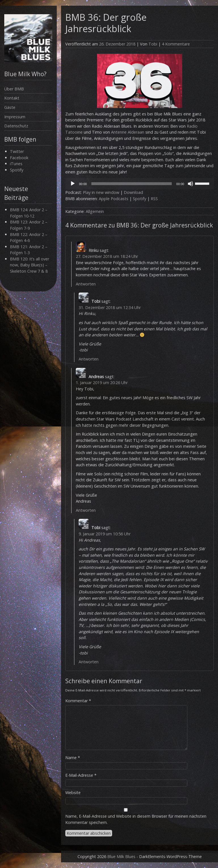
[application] (139, 184)
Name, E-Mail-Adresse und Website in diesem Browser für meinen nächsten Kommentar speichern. (136, 819)
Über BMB (14, 89)
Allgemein (95, 211)
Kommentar (78, 701)
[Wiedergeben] (73, 184)
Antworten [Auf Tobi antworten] (89, 359)
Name (73, 758)
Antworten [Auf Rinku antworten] (86, 284)
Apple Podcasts (114, 199)
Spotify (17, 170)
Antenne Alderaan (128, 132)
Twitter (17, 151)
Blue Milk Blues (121, 856)
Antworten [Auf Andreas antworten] (86, 510)
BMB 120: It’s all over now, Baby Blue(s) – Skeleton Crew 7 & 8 (30, 265)
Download (133, 192)
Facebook (19, 158)
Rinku (94, 250)
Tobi (153, 44)
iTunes (16, 164)
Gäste (10, 107)
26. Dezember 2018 (117, 44)
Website (73, 793)
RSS (154, 199)
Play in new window (101, 192)
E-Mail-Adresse (81, 775)
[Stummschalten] (190, 184)
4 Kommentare (176, 44)
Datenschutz (16, 126)
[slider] (132, 184)
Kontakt (12, 98)
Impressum (15, 117)
